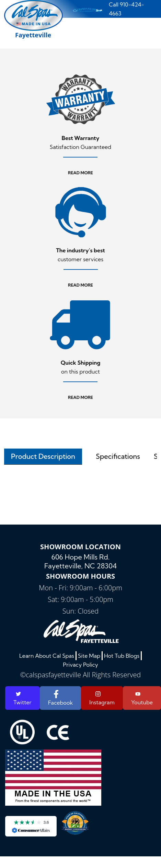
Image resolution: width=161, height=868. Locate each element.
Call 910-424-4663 (126, 9)
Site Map (89, 656)
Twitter (22, 698)
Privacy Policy (80, 665)
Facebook (60, 698)
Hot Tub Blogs (122, 656)
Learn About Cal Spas (47, 656)
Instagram (102, 698)
